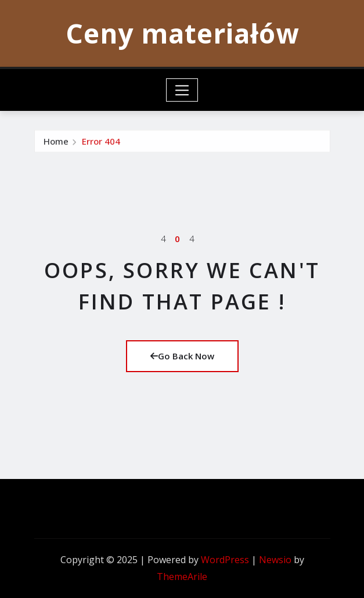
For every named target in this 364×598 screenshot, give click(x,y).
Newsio (275, 560)
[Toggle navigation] (182, 90)
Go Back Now (182, 356)
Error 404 (101, 145)
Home (56, 145)
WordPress (225, 560)
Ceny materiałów (182, 33)
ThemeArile (182, 577)
